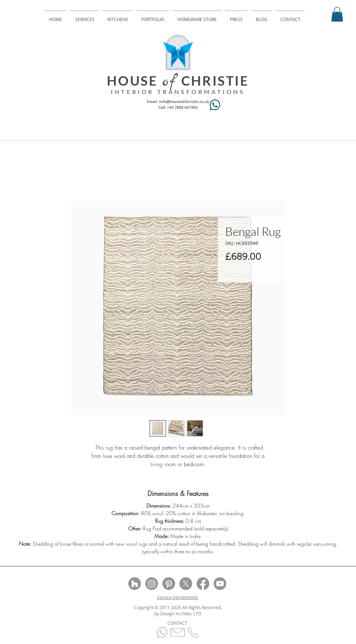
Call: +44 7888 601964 (178, 107)
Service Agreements (177, 597)
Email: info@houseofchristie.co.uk (178, 102)
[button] (337, 14)
